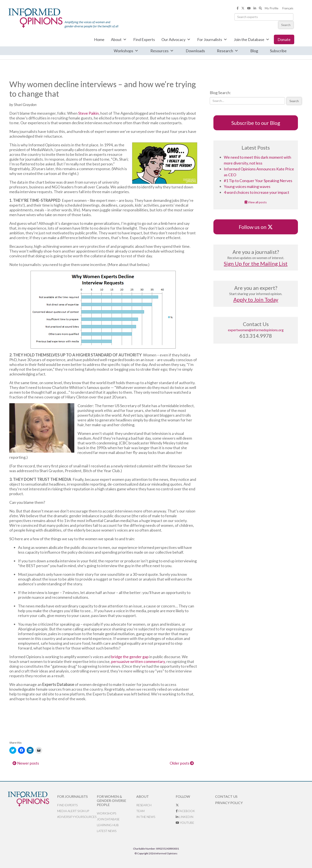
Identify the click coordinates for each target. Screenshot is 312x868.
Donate (284, 39)
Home (99, 39)
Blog (254, 51)
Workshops (126, 51)
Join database (108, 819)
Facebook (185, 811)
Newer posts (26, 763)
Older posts (182, 763)
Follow (183, 796)
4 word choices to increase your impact (257, 192)
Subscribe (278, 51)
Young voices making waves (247, 186)
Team (140, 811)
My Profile (272, 8)
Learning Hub (108, 825)
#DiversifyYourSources (77, 817)
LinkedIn (184, 817)
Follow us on (256, 227)
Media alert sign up (73, 811)
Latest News (107, 831)
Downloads (195, 51)
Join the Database (252, 39)
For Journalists (212, 39)
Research (228, 51)
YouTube (185, 823)
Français (288, 8)
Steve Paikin (89, 113)
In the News (146, 817)
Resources (162, 51)
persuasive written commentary (138, 661)
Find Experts (144, 39)
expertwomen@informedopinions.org (256, 330)
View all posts (256, 202)
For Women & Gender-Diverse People (111, 800)
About (119, 39)
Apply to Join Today (256, 299)
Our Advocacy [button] (176, 39)
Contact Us (226, 796)
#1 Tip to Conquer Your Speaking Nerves (258, 181)
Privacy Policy (229, 803)
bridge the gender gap (130, 657)
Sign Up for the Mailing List (256, 263)
